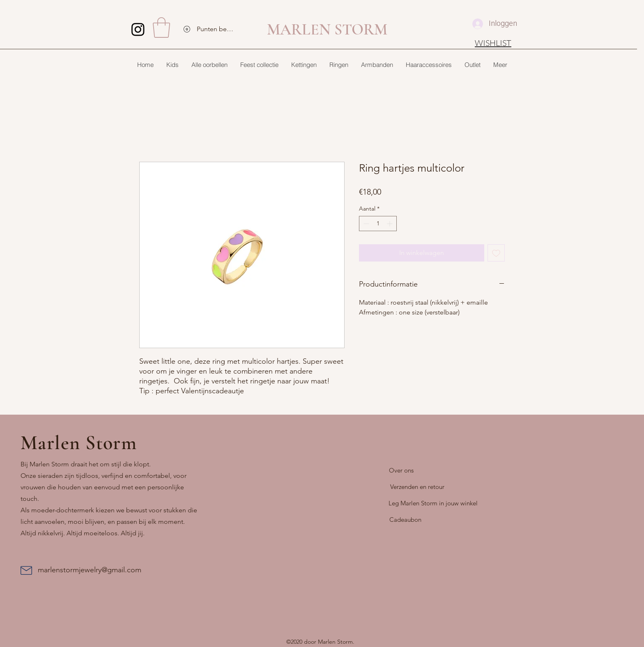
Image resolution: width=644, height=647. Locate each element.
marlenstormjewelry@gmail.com (90, 570)
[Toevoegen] (496, 253)
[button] (161, 28)
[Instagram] (138, 29)
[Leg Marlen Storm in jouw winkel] (433, 503)
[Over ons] (401, 470)
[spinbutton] (378, 224)
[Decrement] (365, 224)
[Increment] (390, 224)
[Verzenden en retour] (417, 487)
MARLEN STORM (327, 30)
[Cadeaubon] (405, 520)
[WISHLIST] (493, 43)
